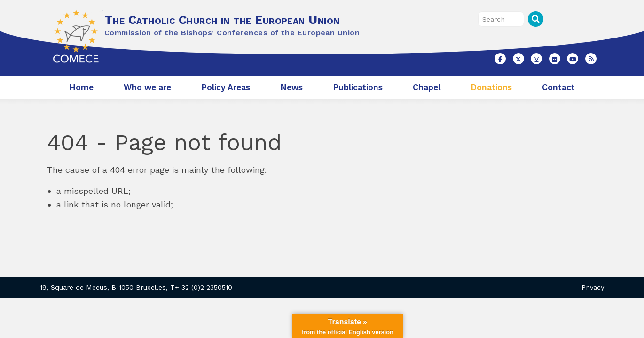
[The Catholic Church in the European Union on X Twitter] (518, 59)
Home (81, 87)
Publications (358, 87)
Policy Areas (226, 87)
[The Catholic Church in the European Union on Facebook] (500, 59)
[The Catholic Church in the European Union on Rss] (591, 59)
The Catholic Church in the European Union (222, 20)
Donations (491, 87)
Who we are (147, 87)
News (291, 87)
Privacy (593, 287)
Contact (558, 87)
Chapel (427, 87)
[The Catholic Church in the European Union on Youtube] (573, 59)
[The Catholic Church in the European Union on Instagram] (536, 59)
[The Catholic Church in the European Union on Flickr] (555, 59)
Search (536, 19)
